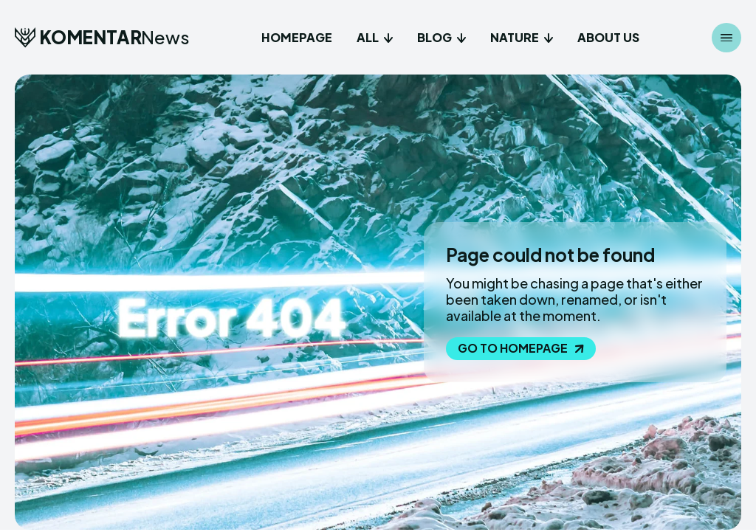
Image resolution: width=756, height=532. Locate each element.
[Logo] (102, 37)
